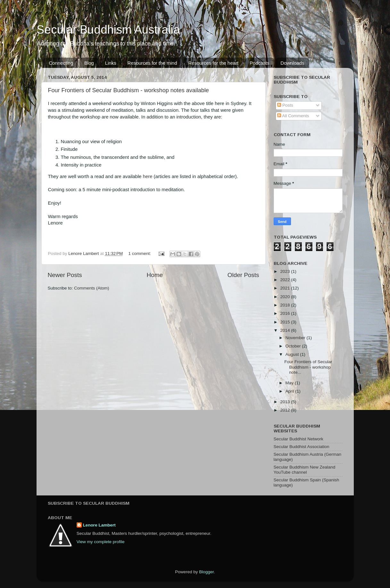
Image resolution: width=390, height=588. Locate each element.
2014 (286, 330)
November (296, 338)
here (148, 176)
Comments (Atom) (92, 288)
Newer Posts (65, 275)
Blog (89, 63)
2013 (286, 402)
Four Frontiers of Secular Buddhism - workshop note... (308, 367)
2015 (286, 322)
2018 (286, 305)
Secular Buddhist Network (299, 439)
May (290, 383)
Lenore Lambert (99, 525)
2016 (286, 313)
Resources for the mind (152, 63)
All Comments (293, 116)
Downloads (292, 63)
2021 (286, 288)
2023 (286, 271)
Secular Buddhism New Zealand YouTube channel (305, 470)
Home (155, 275)
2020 (286, 297)
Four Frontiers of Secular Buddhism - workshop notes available (129, 90)
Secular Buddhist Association (302, 447)
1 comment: (140, 253)
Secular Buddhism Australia (108, 30)
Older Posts (243, 275)
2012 (286, 410)
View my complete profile (101, 542)
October (294, 346)
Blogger (206, 572)
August (293, 354)
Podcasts (260, 63)
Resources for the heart (213, 63)
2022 (286, 280)
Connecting (61, 63)
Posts (285, 105)
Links (111, 63)
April (290, 391)
